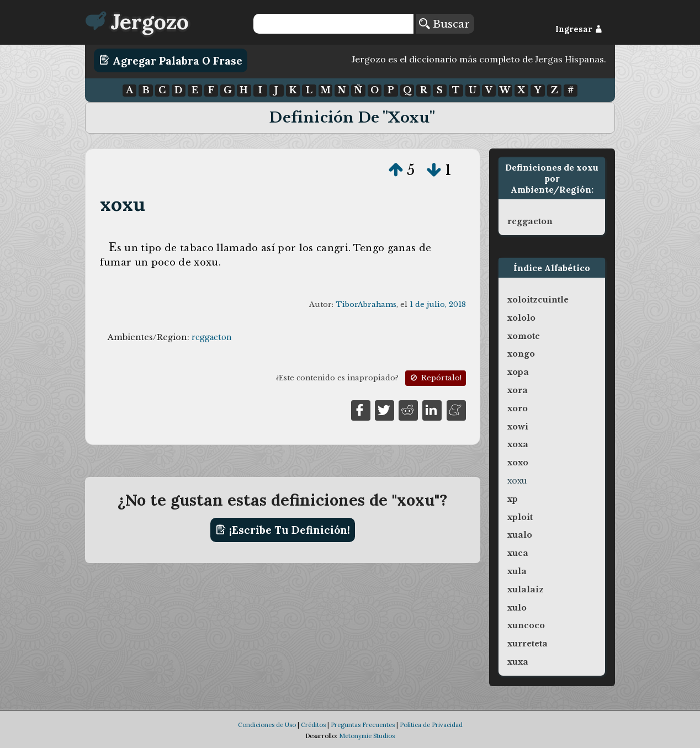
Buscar (444, 24)
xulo (517, 608)
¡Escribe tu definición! (283, 530)
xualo (520, 535)
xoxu (123, 204)
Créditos (313, 725)
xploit (520, 517)
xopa (518, 372)
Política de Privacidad (431, 725)
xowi (518, 427)
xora (518, 390)
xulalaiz (526, 590)
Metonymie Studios (367, 736)
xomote (524, 336)
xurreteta (527, 644)
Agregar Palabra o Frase (171, 60)
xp (513, 499)
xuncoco (526, 625)
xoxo (518, 463)
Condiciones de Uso (267, 725)
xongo (521, 354)
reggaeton (211, 337)
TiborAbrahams (366, 304)
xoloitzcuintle (538, 300)
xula (517, 571)
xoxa (518, 444)
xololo (521, 318)
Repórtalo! (435, 378)
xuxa (518, 662)
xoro (518, 409)
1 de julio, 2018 (438, 304)
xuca (518, 553)
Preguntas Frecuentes (363, 725)
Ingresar (579, 29)
